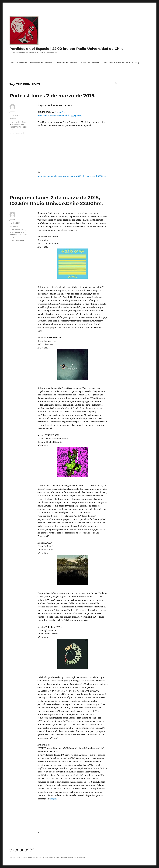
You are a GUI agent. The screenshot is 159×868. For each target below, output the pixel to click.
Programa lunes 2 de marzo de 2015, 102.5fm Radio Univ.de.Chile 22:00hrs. (56, 200)
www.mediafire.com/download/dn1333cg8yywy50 (61, 115)
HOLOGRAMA (15, 124)
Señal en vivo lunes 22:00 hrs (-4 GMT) (121, 63)
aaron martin (15, 122)
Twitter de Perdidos (90, 63)
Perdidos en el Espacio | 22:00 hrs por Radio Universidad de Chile (67, 49)
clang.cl (53, 799)
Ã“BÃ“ (23, 122)
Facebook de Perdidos (66, 63)
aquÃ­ (61, 112)
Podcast (13, 119)
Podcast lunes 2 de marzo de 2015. (52, 96)
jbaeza (12, 112)
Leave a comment (17, 133)
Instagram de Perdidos (41, 63)
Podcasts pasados (18, 63)
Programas (14, 226)
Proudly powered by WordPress (73, 857)
